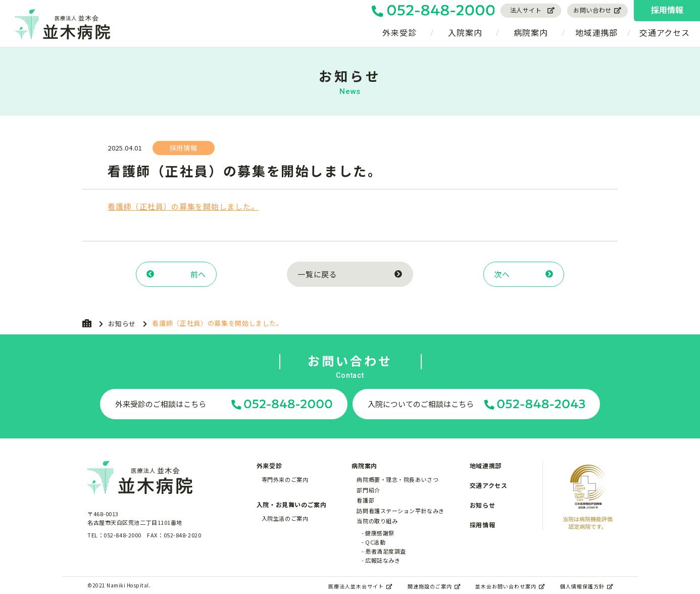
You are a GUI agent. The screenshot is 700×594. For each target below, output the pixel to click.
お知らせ (122, 324)
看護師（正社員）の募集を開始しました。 (183, 206)
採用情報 (667, 10)
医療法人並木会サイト (360, 586)
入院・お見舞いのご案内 (292, 504)
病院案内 (531, 32)
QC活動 (375, 542)
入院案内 (465, 32)
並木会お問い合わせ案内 (510, 586)
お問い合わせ (597, 10)
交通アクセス (665, 32)
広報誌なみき (383, 560)
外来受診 (399, 32)
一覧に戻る (350, 274)
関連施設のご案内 (434, 586)
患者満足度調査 (386, 551)
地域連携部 (596, 32)
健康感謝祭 (380, 533)
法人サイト (533, 10)
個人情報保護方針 (587, 586)
